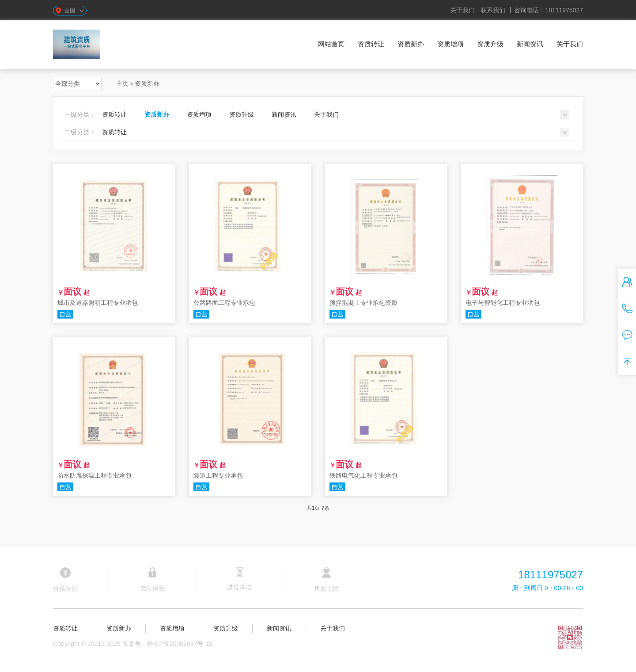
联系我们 (493, 10)
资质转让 (371, 44)
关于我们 (462, 10)
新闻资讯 (530, 44)
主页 (122, 84)
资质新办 (411, 44)
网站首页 (331, 44)
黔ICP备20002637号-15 (180, 644)
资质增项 (450, 44)
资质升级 (490, 44)
